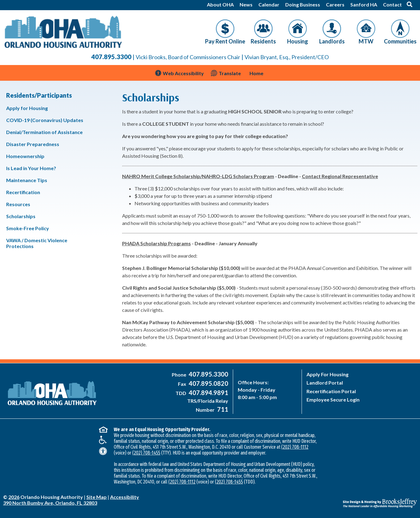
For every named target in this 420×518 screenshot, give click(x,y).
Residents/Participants (39, 95)
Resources (18, 204)
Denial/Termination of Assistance (44, 132)
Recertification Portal (331, 391)
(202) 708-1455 (146, 453)
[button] (410, 4)
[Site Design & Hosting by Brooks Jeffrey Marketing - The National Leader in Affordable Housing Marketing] (365, 499)
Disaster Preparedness (33, 144)
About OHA (220, 4)
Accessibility (125, 497)
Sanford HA (364, 4)
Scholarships (21, 216)
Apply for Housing (27, 108)
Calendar (269, 4)
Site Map (97, 497)
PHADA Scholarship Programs (156, 243)
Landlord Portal (325, 383)
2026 (14, 497)
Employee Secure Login (333, 400)
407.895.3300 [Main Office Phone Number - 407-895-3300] (111, 57)
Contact (392, 4)
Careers (335, 4)
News (246, 4)
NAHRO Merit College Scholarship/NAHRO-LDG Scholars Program (198, 176)
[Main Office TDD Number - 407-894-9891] (208, 393)
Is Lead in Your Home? (31, 168)
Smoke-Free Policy (28, 228)
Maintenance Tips (27, 180)
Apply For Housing (327, 374)
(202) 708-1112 (295, 447)
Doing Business (303, 4)
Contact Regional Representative (340, 176)
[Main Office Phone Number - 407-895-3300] (208, 375)
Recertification (23, 192)
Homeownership (25, 156)
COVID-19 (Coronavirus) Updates (45, 120)
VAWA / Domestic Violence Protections (37, 243)
